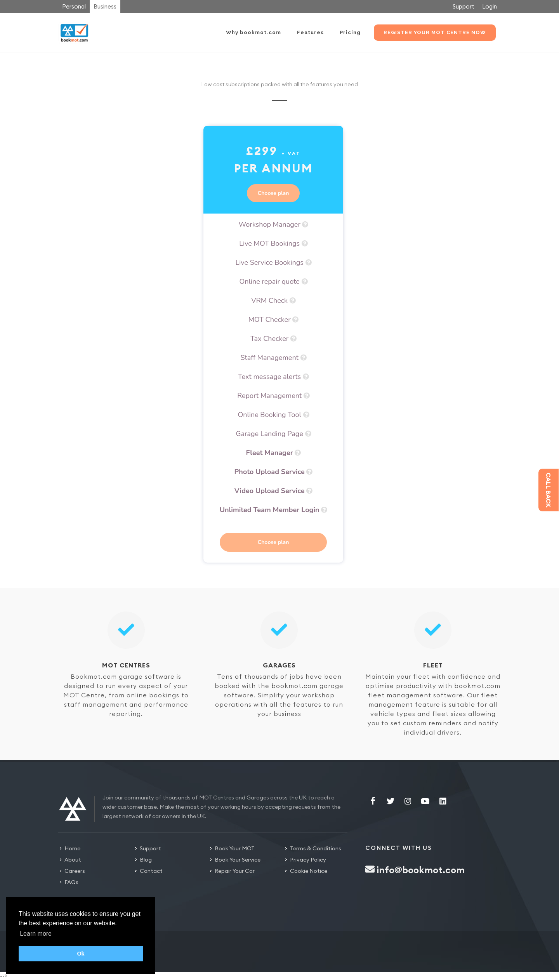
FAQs (71, 882)
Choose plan (273, 193)
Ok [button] (81, 954)
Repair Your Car (235, 871)
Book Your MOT (235, 848)
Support (464, 6)
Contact (151, 871)
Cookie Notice (309, 871)
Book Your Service (238, 860)
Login (490, 6)
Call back (549, 490)
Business (105, 6)
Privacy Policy (308, 860)
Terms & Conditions (316, 848)
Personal (74, 6)
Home (72, 848)
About (73, 860)
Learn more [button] (36, 934)
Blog (146, 860)
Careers (75, 871)
